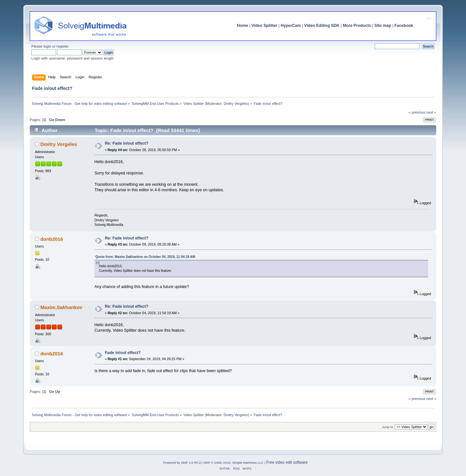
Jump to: (388, 427)
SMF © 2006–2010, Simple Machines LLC (233, 463)
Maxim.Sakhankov (61, 307)
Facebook (404, 26)
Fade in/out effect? (123, 353)
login (47, 46)
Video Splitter (264, 26)
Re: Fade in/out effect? (127, 143)
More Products (357, 26)
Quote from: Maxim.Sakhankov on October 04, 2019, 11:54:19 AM (145, 257)
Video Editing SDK (322, 26)
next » (431, 112)
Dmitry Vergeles (236, 104)
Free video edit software (287, 462)
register (62, 46)
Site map (383, 26)
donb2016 (52, 239)
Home (243, 26)
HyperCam (291, 26)
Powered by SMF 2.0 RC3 (182, 463)
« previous (417, 112)
